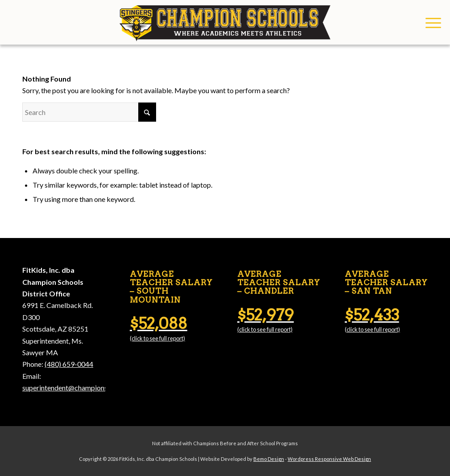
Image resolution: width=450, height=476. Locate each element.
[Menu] (430, 22)
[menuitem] (430, 22)
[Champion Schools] (225, 22)
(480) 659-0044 (69, 364)
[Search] (89, 112)
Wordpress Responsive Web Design (329, 459)
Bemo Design (269, 459)
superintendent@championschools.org (81, 388)
